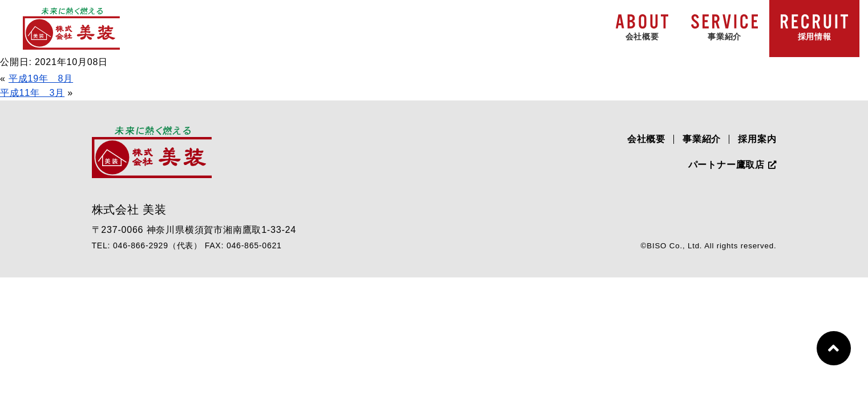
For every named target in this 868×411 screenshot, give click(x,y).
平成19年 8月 (41, 78)
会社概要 (646, 139)
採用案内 (757, 139)
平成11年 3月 (32, 93)
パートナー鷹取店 (732, 165)
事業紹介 (702, 139)
